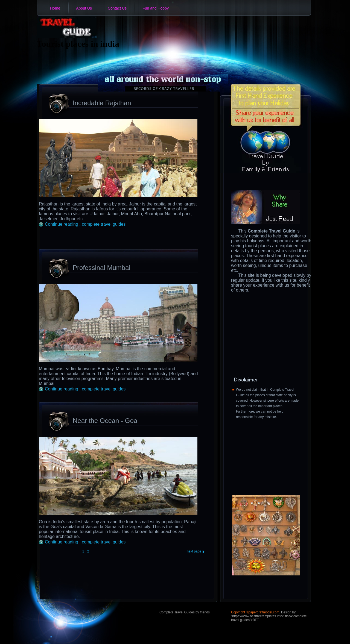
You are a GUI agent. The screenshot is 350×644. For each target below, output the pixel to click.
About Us (84, 8)
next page (194, 551)
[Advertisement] (103, 237)
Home (55, 8)
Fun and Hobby (156, 8)
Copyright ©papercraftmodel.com (255, 612)
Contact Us (117, 8)
